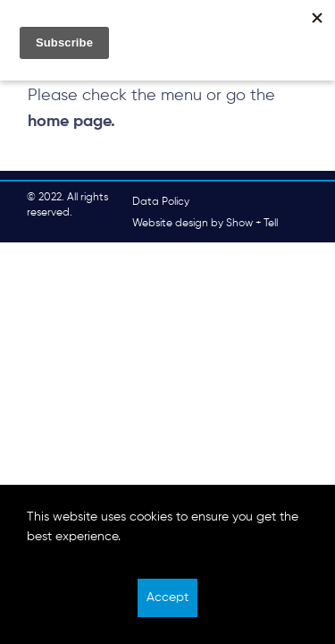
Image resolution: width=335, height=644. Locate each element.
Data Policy (161, 202)
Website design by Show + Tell (205, 224)
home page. (71, 122)
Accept (167, 597)
